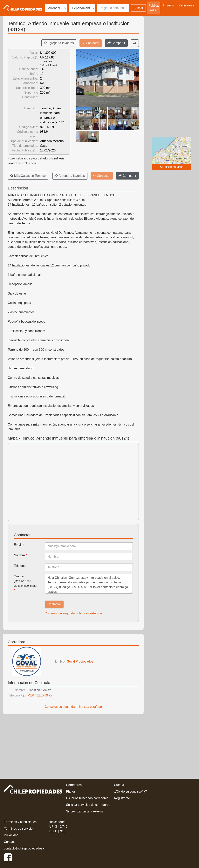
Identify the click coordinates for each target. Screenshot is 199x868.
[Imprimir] (135, 43)
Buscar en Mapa (172, 167)
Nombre (20, 555)
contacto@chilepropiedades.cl (25, 848)
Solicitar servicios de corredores (88, 805)
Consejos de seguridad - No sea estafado (73, 613)
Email (19, 545)
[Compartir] (116, 43)
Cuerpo (25, 583)
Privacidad (11, 835)
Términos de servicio (18, 829)
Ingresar (169, 5)
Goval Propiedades (80, 661)
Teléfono (20, 566)
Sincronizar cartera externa (85, 811)
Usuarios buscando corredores (87, 798)
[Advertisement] (73, 745)
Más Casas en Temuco (28, 176)
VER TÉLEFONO (40, 695)
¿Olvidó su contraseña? (130, 791)
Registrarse (186, 5)
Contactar (91, 43)
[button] (81, 78)
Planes (71, 791)
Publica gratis (154, 8)
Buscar (138, 8)
